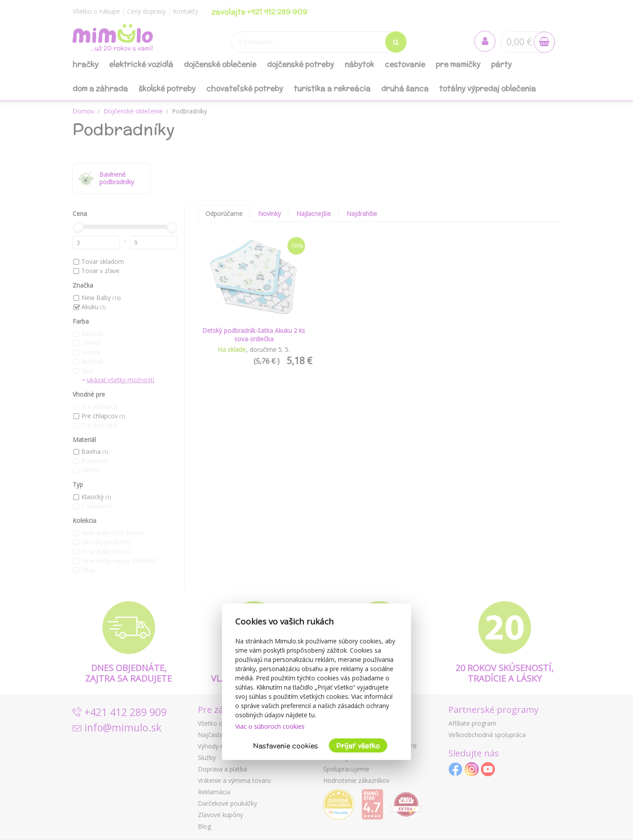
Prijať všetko (358, 746)
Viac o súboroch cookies (270, 726)
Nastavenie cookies (286, 746)
